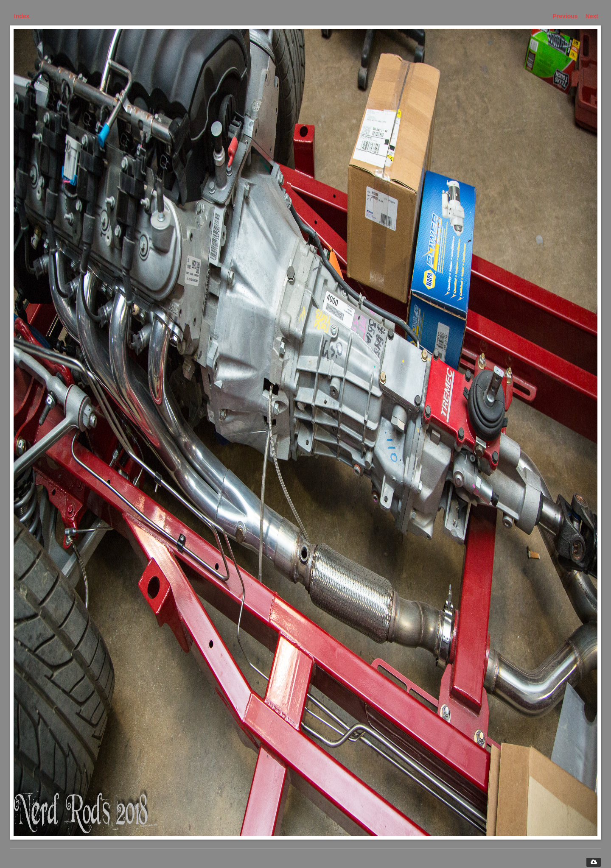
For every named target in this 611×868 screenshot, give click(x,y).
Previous (565, 16)
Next (592, 16)
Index (22, 16)
